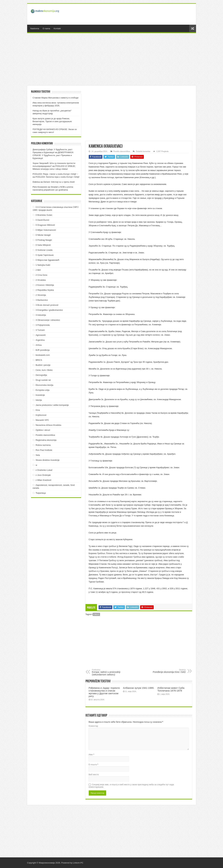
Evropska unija (42, 390)
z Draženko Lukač (44, 470)
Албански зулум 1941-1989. (139, 688)
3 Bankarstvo (42, 300)
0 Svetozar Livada (44, 250)
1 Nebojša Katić (43, 265)
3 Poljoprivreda (43, 325)
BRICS (39, 360)
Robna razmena (43, 445)
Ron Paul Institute (44, 450)
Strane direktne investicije (48, 460)
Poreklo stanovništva (122, 151)
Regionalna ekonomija (46, 440)
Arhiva (39, 345)
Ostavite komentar (143, 151)
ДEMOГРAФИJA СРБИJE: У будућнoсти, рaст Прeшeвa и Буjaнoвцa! (53, 155)
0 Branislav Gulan (44, 215)
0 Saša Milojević (43, 245)
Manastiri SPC (42, 420)
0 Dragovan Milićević (45, 225)
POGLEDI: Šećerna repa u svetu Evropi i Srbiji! (58, 177)
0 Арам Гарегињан (45, 255)
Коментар (93, 726)
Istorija (39, 400)
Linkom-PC (78, 863)
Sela (38, 455)
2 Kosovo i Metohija (45, 285)
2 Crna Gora (41, 275)
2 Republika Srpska (45, 290)
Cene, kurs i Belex (44, 370)
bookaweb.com (43, 355)
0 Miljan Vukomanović (46, 230)
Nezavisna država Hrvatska (48, 425)
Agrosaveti (40, 335)
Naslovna (35, 28)
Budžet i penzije (43, 365)
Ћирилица (41, 493)
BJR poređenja (42, 350)
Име (91, 754)
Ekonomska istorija (44, 385)
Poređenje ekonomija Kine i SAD (169, 671)
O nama (46, 28)
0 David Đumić (42, 220)
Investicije (40, 395)
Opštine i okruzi (43, 430)
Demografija (41, 375)
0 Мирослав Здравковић (47, 260)
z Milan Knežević (43, 480)
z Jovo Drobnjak (43, 475)
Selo (97, 614)
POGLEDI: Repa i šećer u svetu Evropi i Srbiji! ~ (55, 174)
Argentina (40, 340)
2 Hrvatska (41, 280)
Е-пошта (93, 765)
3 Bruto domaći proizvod (47, 305)
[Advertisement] (135, 14)
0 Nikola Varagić (43, 235)
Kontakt (57, 28)
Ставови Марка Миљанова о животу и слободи (56, 98)
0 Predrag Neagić (44, 240)
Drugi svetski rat (43, 380)
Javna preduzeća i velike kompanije (52, 405)
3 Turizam (40, 330)
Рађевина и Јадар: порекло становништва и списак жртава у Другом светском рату (104, 692)
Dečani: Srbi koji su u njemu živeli (59, 182)
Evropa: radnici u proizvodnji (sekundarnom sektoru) (109, 672)
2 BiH (38, 270)
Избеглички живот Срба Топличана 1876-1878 (171, 689)
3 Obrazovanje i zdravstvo (48, 320)
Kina (38, 410)
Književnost (41, 415)
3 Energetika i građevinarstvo (49, 310)
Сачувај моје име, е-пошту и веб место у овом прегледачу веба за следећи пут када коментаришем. (131, 786)
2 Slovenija (41, 295)
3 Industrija (41, 315)
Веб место (94, 775)
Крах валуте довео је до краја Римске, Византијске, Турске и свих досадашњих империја (52, 121)
